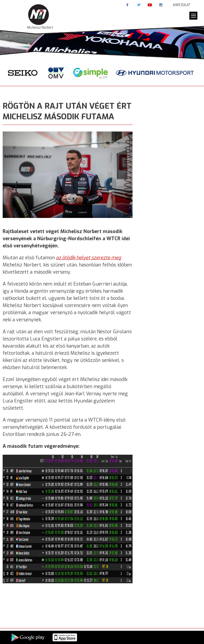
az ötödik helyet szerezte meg (89, 258)
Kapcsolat (181, 5)
